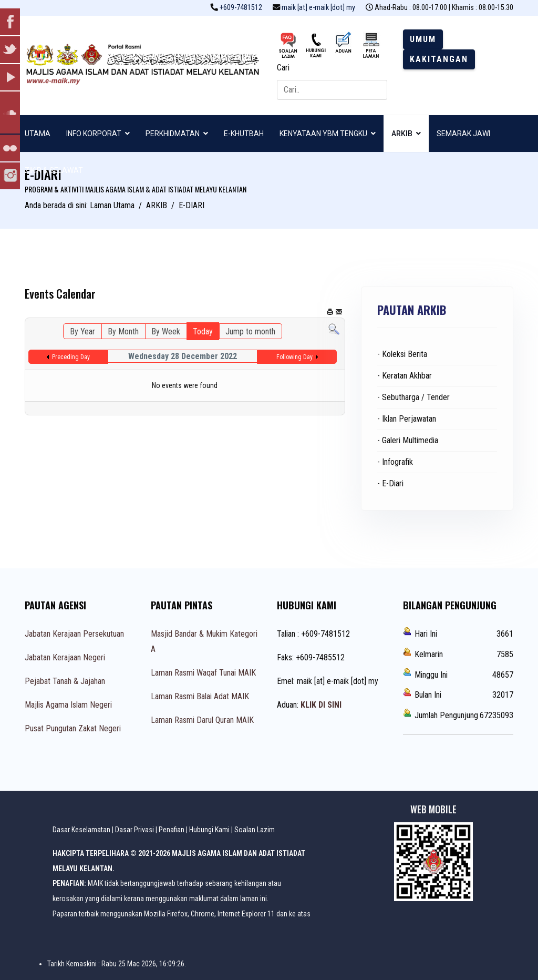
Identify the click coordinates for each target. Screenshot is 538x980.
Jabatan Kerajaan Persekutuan (74, 634)
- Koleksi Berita (402, 354)
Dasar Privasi (134, 830)
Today (203, 331)
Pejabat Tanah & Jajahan (65, 681)
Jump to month (250, 331)
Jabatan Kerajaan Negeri (65, 657)
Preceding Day (71, 357)
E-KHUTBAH (244, 134)
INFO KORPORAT (94, 134)
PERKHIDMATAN (173, 134)
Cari (283, 68)
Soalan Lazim (255, 830)
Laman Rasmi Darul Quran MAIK (202, 720)
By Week (166, 331)
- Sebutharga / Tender (413, 397)
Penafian (172, 830)
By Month (123, 331)
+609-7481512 (241, 8)
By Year (82, 331)
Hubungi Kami (209, 830)
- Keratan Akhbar (405, 376)
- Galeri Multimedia (408, 440)
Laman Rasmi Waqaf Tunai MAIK (203, 673)
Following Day (294, 357)
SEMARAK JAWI (463, 134)
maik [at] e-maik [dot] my (318, 8)
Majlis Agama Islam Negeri (68, 705)
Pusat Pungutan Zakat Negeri (73, 728)
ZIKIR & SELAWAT (54, 170)
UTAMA (38, 134)
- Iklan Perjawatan (407, 419)
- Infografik (395, 462)
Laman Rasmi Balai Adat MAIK (200, 696)
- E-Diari (390, 483)
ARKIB (402, 134)
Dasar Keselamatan (81, 830)
